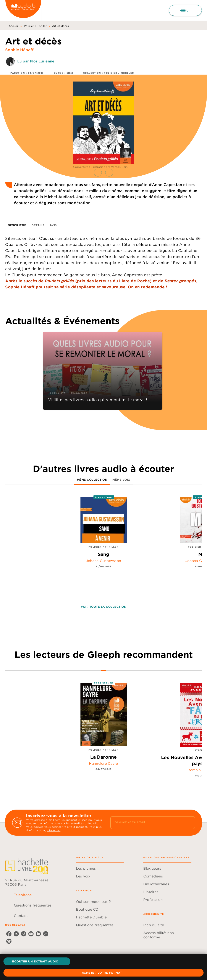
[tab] (17, 225)
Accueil (14, 26)
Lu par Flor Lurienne (36, 61)
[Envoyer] (190, 823)
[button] (37, 961)
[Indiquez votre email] (147, 823)
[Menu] (185, 10)
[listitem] (9, 934)
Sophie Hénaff (19, 50)
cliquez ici (54, 830)
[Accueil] (23, 10)
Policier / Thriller (35, 26)
